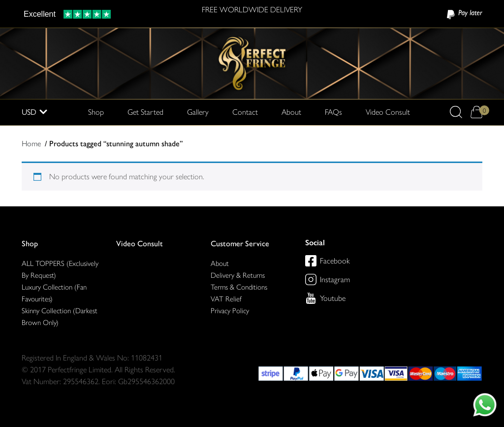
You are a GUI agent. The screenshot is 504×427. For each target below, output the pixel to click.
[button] (456, 112)
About (291, 112)
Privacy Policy (230, 311)
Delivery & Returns (238, 275)
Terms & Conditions (239, 287)
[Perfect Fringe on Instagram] (311, 279)
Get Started (145, 112)
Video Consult (388, 112)
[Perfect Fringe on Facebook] (311, 261)
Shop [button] (96, 111)
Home (31, 143)
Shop (30, 244)
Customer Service (240, 244)
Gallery (198, 112)
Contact (245, 112)
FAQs (333, 112)
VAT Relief (226, 299)
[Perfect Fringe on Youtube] (311, 298)
